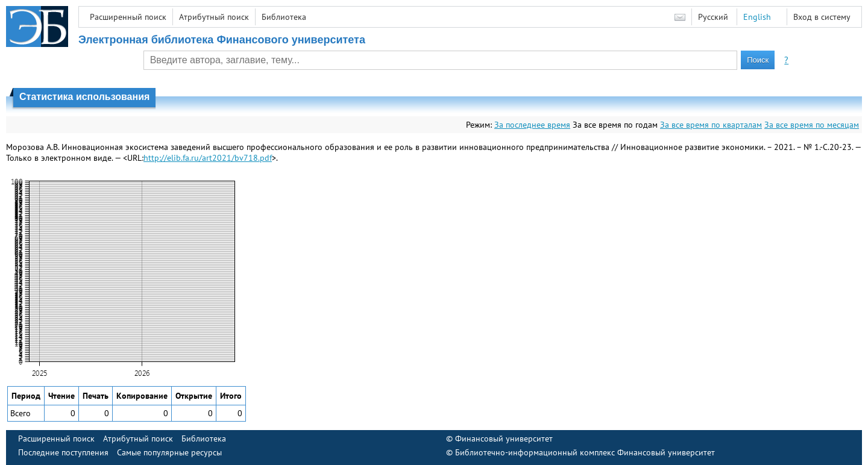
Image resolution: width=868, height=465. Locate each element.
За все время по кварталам (711, 125)
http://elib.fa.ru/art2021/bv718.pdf (208, 158)
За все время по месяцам (812, 125)
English (757, 17)
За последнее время (532, 125)
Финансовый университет (504, 438)
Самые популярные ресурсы (169, 452)
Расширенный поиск (128, 17)
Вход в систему (822, 17)
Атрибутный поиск (214, 17)
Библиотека (284, 17)
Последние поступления (63, 452)
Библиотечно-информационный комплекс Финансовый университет (585, 452)
